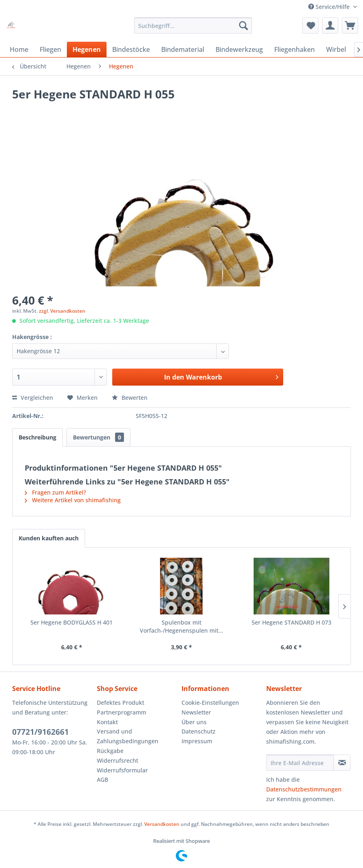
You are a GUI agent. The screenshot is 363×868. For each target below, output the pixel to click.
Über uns (194, 722)
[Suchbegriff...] (193, 26)
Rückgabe (110, 751)
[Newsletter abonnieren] (342, 763)
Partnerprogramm (122, 712)
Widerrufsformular (122, 770)
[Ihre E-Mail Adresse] (300, 763)
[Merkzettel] (310, 26)
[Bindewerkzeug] (239, 49)
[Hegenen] (87, 49)
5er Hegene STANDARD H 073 (291, 622)
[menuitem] (193, 26)
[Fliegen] (50, 49)
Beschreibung (37, 437)
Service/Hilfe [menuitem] (330, 7)
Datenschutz (199, 731)
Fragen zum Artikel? (55, 492)
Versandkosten (162, 824)
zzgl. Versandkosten (62, 311)
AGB (102, 779)
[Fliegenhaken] (295, 49)
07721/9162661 (41, 732)
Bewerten (130, 398)
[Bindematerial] (183, 49)
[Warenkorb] (350, 26)
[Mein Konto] (330, 26)
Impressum (197, 741)
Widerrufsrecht (117, 760)
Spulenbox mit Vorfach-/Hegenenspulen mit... (181, 626)
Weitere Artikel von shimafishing (73, 500)
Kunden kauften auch (49, 538)
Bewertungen (98, 437)
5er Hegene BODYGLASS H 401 (72, 622)
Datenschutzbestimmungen (304, 789)
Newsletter (196, 712)
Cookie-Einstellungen (210, 703)
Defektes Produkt (121, 703)
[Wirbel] (336, 49)
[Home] (19, 49)
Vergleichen (33, 398)
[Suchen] (243, 26)
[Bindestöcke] (131, 49)
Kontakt (107, 722)
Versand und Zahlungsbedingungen (128, 736)
